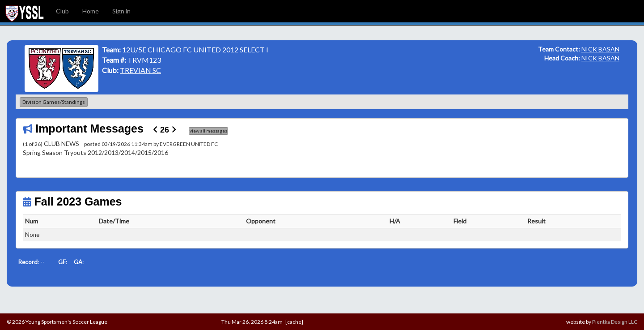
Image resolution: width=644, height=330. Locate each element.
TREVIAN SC (140, 70)
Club (62, 11)
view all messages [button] (208, 131)
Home (91, 11)
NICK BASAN (600, 49)
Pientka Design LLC (615, 322)
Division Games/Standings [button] (54, 102)
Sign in (121, 11)
